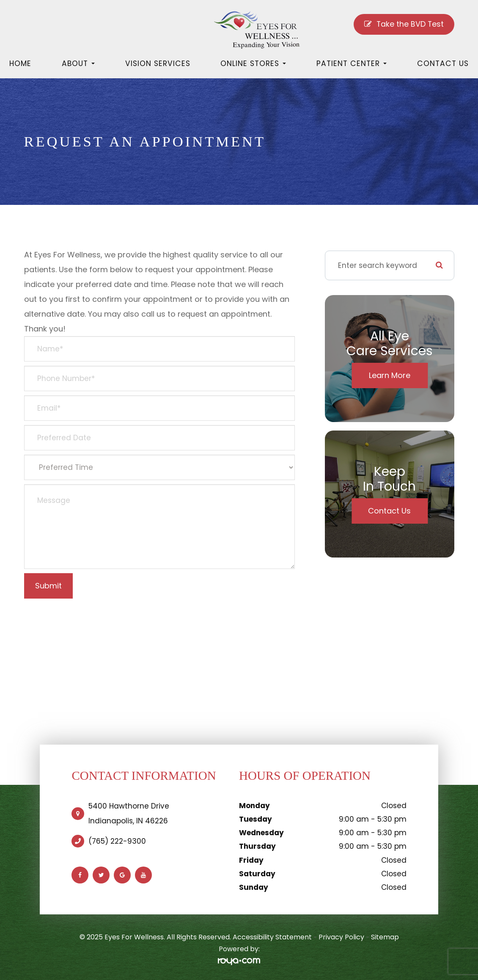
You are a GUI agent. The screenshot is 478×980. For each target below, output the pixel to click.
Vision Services (158, 63)
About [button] (78, 63)
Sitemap (385, 937)
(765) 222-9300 (117, 841)
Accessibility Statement (272, 937)
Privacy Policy (341, 937)
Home (20, 63)
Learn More (390, 375)
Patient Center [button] (352, 63)
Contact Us (443, 63)
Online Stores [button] (253, 63)
